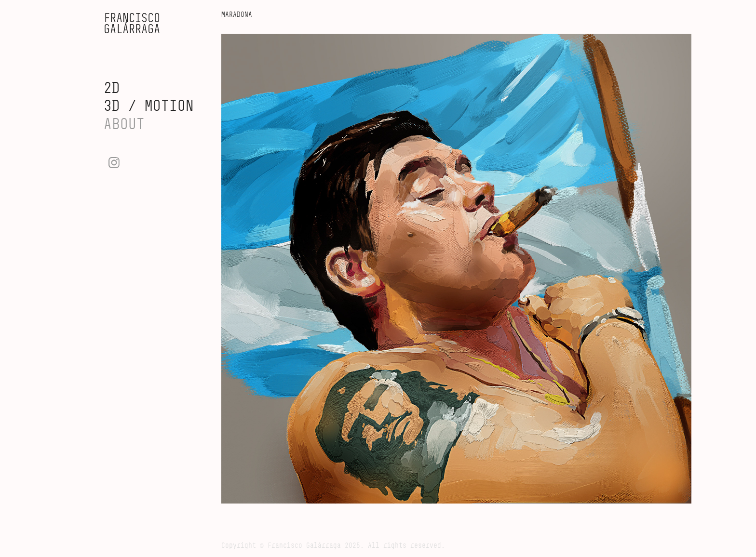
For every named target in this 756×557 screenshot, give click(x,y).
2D (112, 87)
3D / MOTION (149, 105)
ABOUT (124, 124)
